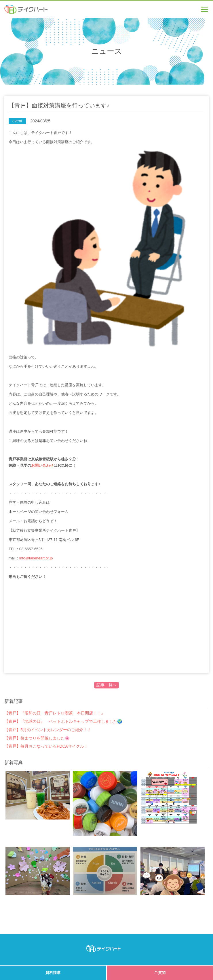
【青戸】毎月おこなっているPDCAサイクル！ (46, 746)
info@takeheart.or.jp (36, 558)
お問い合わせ (42, 465)
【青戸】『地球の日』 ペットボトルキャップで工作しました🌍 (63, 721)
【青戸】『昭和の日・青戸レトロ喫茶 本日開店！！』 (55, 713)
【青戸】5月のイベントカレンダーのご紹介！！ (48, 730)
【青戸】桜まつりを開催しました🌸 (37, 738)
